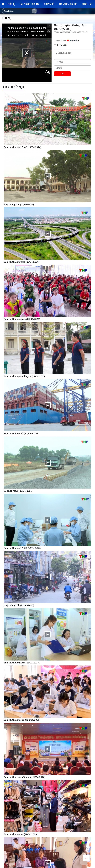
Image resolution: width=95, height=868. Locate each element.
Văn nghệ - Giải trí (68, 4)
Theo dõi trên (66, 41)
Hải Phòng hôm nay (29, 4)
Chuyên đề (49, 4)
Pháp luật (87, 4)
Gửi (62, 74)
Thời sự (11, 4)
